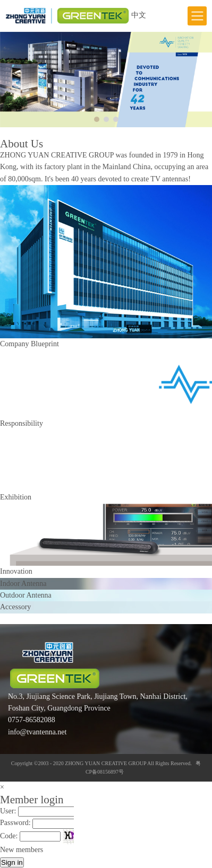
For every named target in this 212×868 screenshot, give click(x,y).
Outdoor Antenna (26, 595)
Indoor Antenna (23, 584)
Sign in (12, 862)
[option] (106, 80)
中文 (139, 15)
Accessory (15, 607)
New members (22, 850)
